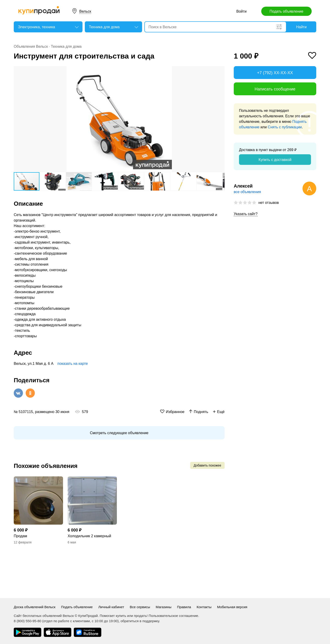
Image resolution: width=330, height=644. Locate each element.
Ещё (221, 412)
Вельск (85, 11)
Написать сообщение (275, 89)
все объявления (247, 192)
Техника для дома (66, 46)
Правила (184, 607)
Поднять (201, 412)
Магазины (164, 607)
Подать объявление (286, 11)
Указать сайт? (246, 214)
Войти (241, 11)
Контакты (204, 607)
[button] (220, 70)
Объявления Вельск (31, 46)
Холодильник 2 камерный (89, 536)
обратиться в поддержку (140, 621)
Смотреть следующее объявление (119, 433)
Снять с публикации (285, 127)
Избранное (175, 412)
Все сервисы (140, 607)
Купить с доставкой (275, 160)
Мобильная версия (232, 607)
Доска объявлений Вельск (35, 607)
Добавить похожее (207, 465)
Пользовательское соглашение (173, 616)
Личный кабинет (111, 607)
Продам (20, 536)
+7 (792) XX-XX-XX (275, 73)
